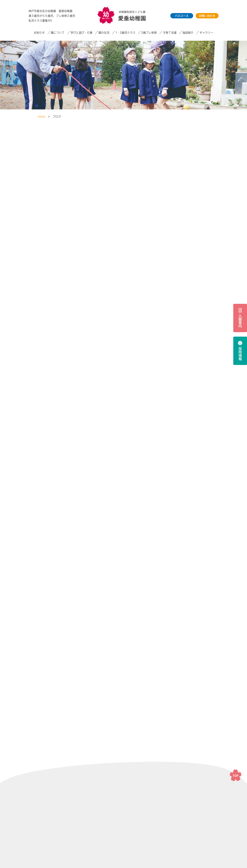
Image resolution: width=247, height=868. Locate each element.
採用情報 (240, 354)
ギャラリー (206, 33)
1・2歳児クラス (125, 33)
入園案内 (240, 321)
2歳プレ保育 (149, 33)
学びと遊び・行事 (81, 33)
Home (42, 117)
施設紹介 (188, 33)
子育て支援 (170, 33)
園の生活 (104, 33)
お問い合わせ (207, 16)
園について (58, 33)
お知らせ (39, 33)
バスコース (182, 16)
